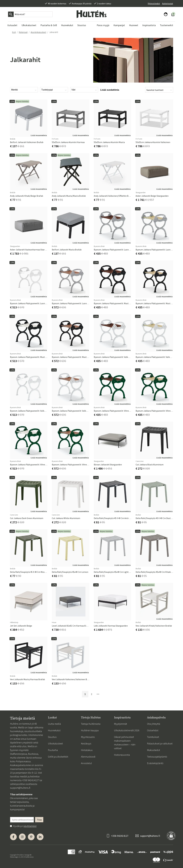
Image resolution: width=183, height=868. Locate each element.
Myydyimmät (120, 724)
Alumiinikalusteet (38, 32)
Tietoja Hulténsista (91, 724)
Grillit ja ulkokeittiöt (58, 757)
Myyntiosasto (88, 737)
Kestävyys (86, 743)
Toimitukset (153, 737)
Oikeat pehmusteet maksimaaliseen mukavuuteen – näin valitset (125, 743)
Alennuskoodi (88, 757)
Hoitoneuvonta (122, 755)
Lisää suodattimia (110, 90)
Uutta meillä (54, 724)
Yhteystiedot (154, 3)
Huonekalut (54, 730)
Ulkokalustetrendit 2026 (127, 730)
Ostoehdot (153, 730)
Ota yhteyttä (154, 724)
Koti (14, 32)
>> (98, 694)
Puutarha (53, 750)
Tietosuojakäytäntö (157, 757)
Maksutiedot (154, 750)
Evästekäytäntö (155, 763)
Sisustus (52, 737)
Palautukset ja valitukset (160, 743)
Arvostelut (86, 763)
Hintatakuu (87, 750)
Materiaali (23, 32)
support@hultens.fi (20, 788)
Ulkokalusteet (55, 743)
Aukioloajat (168, 3)
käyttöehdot (30, 826)
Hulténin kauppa (90, 730)
